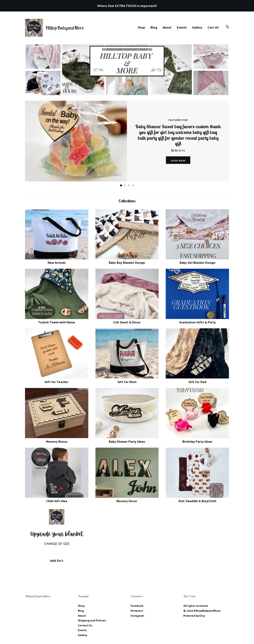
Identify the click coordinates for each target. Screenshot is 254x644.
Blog (154, 27)
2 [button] (125, 185)
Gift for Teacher (57, 379)
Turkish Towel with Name (57, 320)
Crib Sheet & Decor (127, 320)
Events (182, 27)
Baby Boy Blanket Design (127, 260)
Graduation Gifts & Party (197, 320)
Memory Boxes (57, 439)
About (167, 27)
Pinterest (137, 611)
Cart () (213, 27)
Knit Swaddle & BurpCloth (197, 499)
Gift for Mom (127, 379)
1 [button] (121, 185)
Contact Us (85, 625)
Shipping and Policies (92, 620)
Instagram (137, 616)
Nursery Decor (127, 499)
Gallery (197, 27)
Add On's (57, 558)
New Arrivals (57, 260)
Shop (141, 27)
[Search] (228, 27)
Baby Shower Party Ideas (127, 439)
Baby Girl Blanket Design (197, 260)
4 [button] (133, 185)
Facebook (137, 606)
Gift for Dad (197, 379)
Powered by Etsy (194, 616)
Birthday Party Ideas (197, 439)
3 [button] (129, 185)
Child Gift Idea (57, 499)
